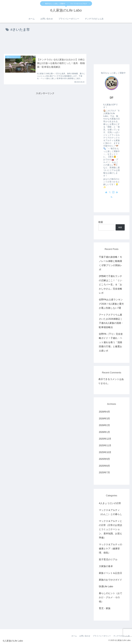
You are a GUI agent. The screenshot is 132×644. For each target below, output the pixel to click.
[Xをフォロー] (110, 192)
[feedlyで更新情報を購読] (117, 192)
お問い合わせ (85, 636)
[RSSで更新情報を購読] (112, 197)
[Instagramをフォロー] (113, 192)
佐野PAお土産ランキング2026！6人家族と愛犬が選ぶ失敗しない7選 (111, 304)
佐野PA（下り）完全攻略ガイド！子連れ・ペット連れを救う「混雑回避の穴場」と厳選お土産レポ (111, 342)
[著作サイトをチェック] (106, 192)
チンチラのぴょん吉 (122, 636)
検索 (101, 222)
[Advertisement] (45, 43)
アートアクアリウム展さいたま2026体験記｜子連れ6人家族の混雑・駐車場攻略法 (111, 321)
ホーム (74, 636)
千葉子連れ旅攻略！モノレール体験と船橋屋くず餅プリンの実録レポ (110, 263)
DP (112, 97)
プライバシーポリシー (102, 636)
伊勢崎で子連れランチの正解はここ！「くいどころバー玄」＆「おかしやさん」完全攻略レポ (110, 285)
